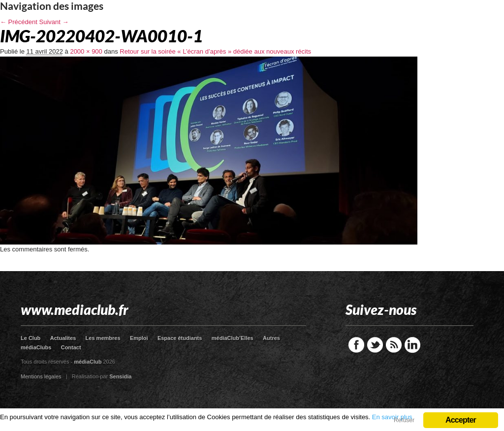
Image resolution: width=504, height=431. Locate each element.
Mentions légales (41, 376)
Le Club (31, 338)
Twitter (375, 345)
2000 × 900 (86, 51)
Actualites (63, 338)
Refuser (404, 420)
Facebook (356, 345)
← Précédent (19, 22)
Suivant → (54, 22)
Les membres (103, 338)
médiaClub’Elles (233, 338)
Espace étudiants (180, 338)
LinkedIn (412, 345)
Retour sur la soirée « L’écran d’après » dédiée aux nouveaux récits (215, 51)
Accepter (461, 420)
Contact (71, 347)
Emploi (139, 338)
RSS (394, 345)
